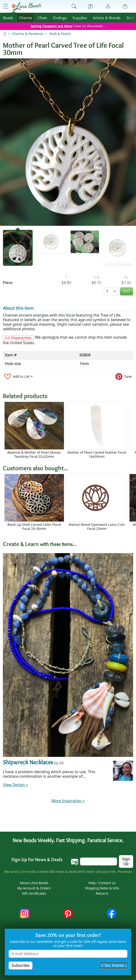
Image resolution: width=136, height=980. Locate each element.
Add (127, 291)
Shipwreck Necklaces (28, 762)
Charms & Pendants (28, 34)
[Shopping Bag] (125, 6)
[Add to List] (19, 376)
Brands (107, 18)
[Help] (90, 6)
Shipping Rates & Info (102, 888)
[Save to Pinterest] (124, 376)
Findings (60, 18)
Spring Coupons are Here (51, 26)
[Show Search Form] (74, 6)
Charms (25, 18)
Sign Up (126, 861)
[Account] (108, 6)
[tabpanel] (68, 142)
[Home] (5, 34)
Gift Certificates (34, 894)
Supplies (80, 18)
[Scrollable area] (69, 430)
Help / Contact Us (102, 883)
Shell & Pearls (60, 34)
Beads (8, 18)
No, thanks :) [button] (114, 965)
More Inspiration (68, 801)
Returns (102, 894)
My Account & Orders (34, 888)
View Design (15, 785)
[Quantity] (111, 291)
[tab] (18, 248)
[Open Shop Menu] (6, 6)
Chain (42, 18)
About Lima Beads (34, 883)
